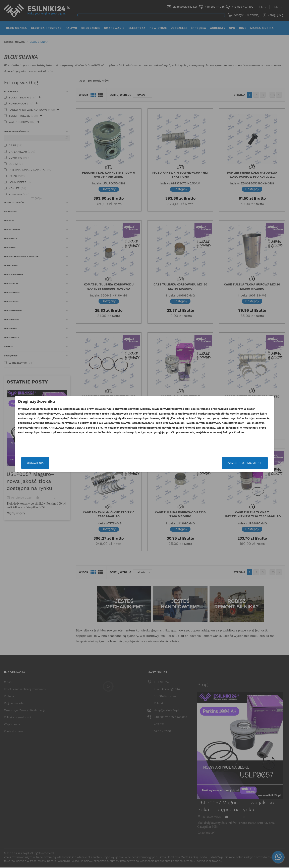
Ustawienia (67, 463)
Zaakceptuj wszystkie (213, 463)
